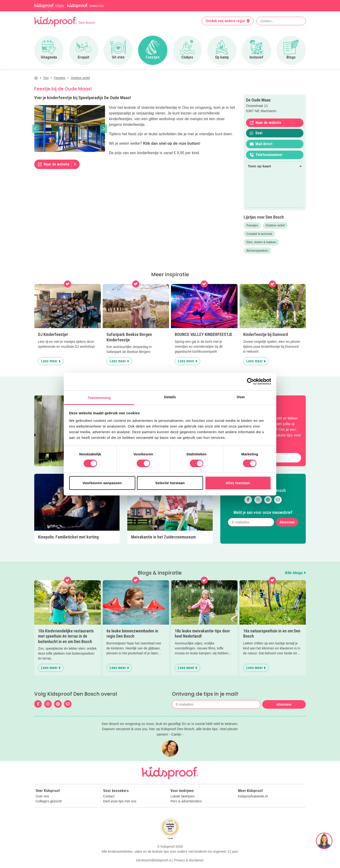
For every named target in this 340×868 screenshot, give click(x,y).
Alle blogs (295, 573)
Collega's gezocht (49, 801)
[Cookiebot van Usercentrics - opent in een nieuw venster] (250, 381)
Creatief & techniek (259, 234)
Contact (109, 796)
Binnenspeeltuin (257, 251)
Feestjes (252, 225)
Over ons (42, 796)
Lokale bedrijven (183, 796)
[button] (36, 129)
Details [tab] (170, 397)
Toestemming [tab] (99, 397)
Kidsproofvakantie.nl (253, 796)
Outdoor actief (275, 225)
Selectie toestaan (170, 483)
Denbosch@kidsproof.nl (154, 860)
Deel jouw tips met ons (120, 801)
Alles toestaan (238, 483)
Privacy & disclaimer (189, 860)
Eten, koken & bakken (261, 242)
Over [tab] (241, 397)
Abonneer (287, 522)
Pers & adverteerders (186, 801)
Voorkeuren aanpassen (102, 483)
